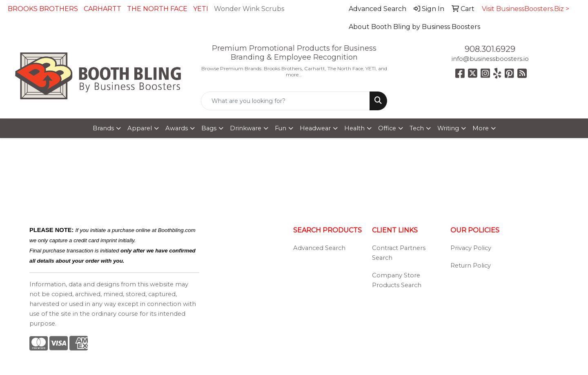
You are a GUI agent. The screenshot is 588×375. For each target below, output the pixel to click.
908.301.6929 (490, 49)
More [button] (481, 128)
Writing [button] (448, 128)
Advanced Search (319, 248)
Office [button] (387, 128)
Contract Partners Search (399, 253)
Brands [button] (103, 128)
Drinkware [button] (246, 128)
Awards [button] (177, 128)
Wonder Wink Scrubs (249, 9)
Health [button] (354, 128)
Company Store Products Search (397, 280)
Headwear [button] (315, 128)
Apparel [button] (140, 128)
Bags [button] (209, 128)
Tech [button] (417, 128)
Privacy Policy (471, 248)
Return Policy (471, 266)
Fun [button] (281, 128)
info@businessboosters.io (490, 59)
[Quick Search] (285, 101)
